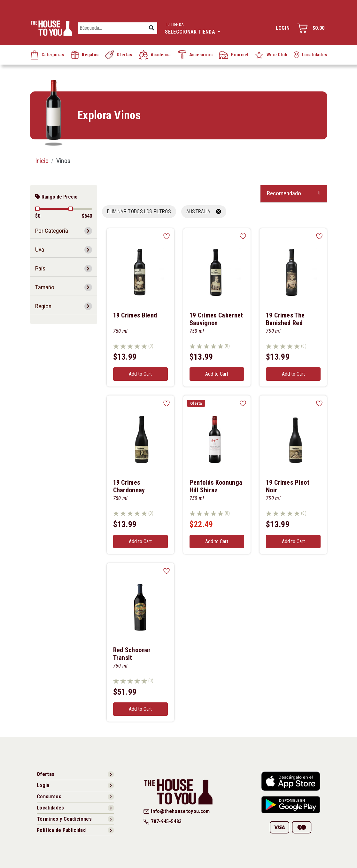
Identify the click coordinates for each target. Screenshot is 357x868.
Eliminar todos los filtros (139, 211)
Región (43, 306)
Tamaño (45, 287)
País (40, 268)
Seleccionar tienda (193, 28)
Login (283, 28)
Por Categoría (52, 231)
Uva (40, 250)
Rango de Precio (56, 197)
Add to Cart (140, 374)
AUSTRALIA (204, 211)
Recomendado (284, 193)
